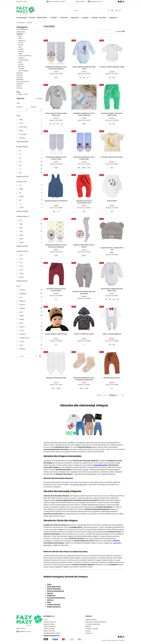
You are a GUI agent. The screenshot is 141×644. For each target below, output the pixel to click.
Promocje (20, 88)
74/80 (21, 208)
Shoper (121, 640)
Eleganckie (20, 79)
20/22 (21, 235)
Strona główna (21, 23)
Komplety (21, 69)
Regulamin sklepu (49, 624)
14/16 (21, 224)
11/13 (21, 220)
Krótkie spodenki (24, 60)
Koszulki (21, 64)
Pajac (20, 38)
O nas (45, 620)
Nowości (19, 86)
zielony (22, 316)
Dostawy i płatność (50, 626)
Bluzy (20, 47)
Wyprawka (20, 84)
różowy (22, 342)
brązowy (22, 327)
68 (20, 165)
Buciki (20, 62)
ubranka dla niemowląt (79, 485)
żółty (21, 312)
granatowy (23, 294)
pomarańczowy (24, 338)
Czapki (21, 53)
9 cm (21, 255)
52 (20, 154)
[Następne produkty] (113, 395)
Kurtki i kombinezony (25, 56)
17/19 (21, 231)
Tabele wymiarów (91, 620)
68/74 (21, 277)
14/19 (21, 228)
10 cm (21, 259)
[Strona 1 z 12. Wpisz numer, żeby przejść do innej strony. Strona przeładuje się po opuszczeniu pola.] (103, 395)
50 (20, 151)
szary (21, 345)
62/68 (21, 197)
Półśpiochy (22, 41)
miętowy (22, 301)
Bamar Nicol (23, 127)
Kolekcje (88, 626)
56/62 (21, 189)
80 (20, 173)
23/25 (21, 239)
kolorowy (22, 349)
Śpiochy (21, 43)
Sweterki (21, 51)
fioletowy (22, 334)
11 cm (21, 263)
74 (20, 169)
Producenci (89, 633)
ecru (21, 297)
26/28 (21, 242)
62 (20, 162)
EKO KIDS (22, 138)
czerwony (23, 290)
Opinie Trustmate (49, 631)
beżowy (22, 319)
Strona (99, 395)
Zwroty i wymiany (49, 629)
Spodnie (21, 49)
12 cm (21, 266)
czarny (22, 330)
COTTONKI (23, 134)
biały (21, 323)
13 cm (21, 270)
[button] (112, 11)
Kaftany (21, 45)
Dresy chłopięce (24, 71)
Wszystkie (20, 73)
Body (20, 36)
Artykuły (88, 631)
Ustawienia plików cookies (52, 633)
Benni (21, 131)
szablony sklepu (106, 640)
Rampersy (22, 58)
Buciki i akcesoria (54, 607)
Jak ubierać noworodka (93, 624)
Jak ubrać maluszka (92, 629)
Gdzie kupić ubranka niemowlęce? (96, 622)
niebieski (22, 308)
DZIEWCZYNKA (21, 32)
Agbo (21, 120)
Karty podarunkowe (23, 82)
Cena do (33, 107)
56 (20, 158)
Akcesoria (21, 66)
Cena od (19, 107)
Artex (21, 123)
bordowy (22, 305)
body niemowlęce (101, 465)
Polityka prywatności (50, 622)
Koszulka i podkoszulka (56, 598)
